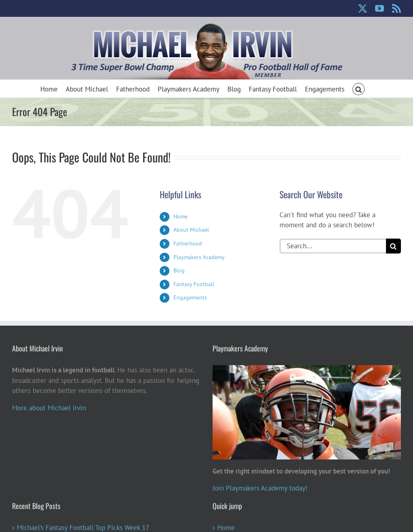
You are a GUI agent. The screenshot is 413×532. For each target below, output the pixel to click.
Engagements (190, 297)
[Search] (393, 246)
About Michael (191, 230)
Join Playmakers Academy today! (260, 488)
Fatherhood (188, 243)
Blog (179, 270)
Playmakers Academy (199, 257)
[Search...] (333, 246)
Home (180, 216)
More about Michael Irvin (49, 408)
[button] (359, 88)
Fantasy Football (194, 284)
